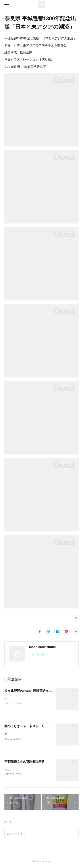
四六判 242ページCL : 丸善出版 (24, 734)
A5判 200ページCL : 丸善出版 (23, 699)
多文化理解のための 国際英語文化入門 (31, 691)
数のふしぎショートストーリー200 (29, 726)
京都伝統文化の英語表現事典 (25, 762)
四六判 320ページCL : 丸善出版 (24, 770)
